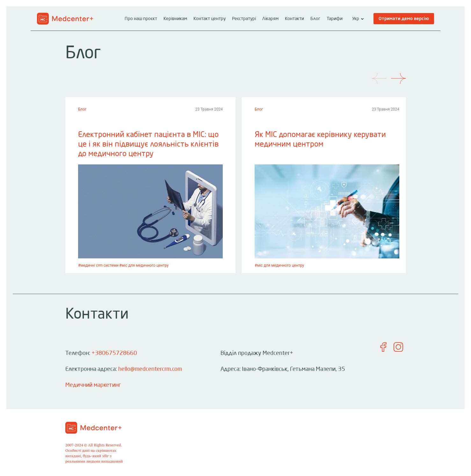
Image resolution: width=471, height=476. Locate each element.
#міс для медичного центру (144, 265)
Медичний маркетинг (93, 385)
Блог (315, 19)
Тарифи (335, 19)
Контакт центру (210, 19)
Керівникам (175, 19)
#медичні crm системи (98, 265)
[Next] (404, 73)
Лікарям (270, 19)
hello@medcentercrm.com (150, 369)
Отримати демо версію (404, 19)
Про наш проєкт (141, 19)
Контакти (294, 19)
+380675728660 (114, 353)
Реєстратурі (244, 19)
